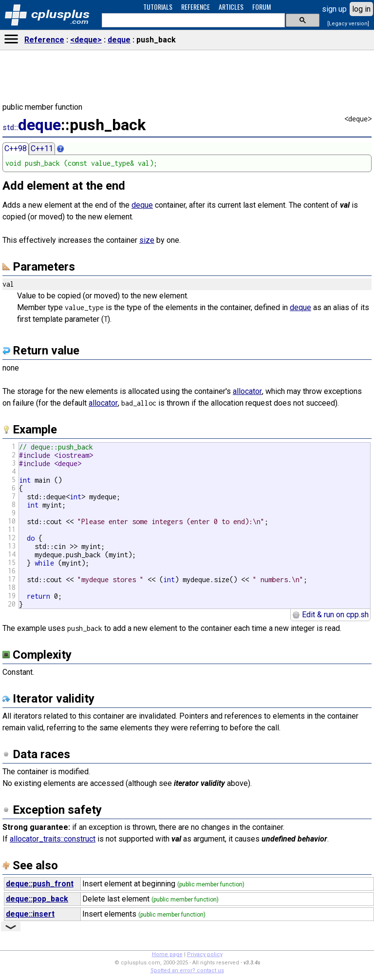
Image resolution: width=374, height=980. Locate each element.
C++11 (42, 148)
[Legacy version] (348, 24)
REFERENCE (196, 7)
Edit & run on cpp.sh (330, 615)
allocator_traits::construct (53, 839)
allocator (247, 391)
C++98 (16, 148)
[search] (192, 20)
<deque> (86, 40)
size (147, 240)
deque (119, 40)
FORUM (262, 7)
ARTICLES (231, 7)
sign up (334, 9)
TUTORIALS (158, 7)
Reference (44, 40)
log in (361, 9)
